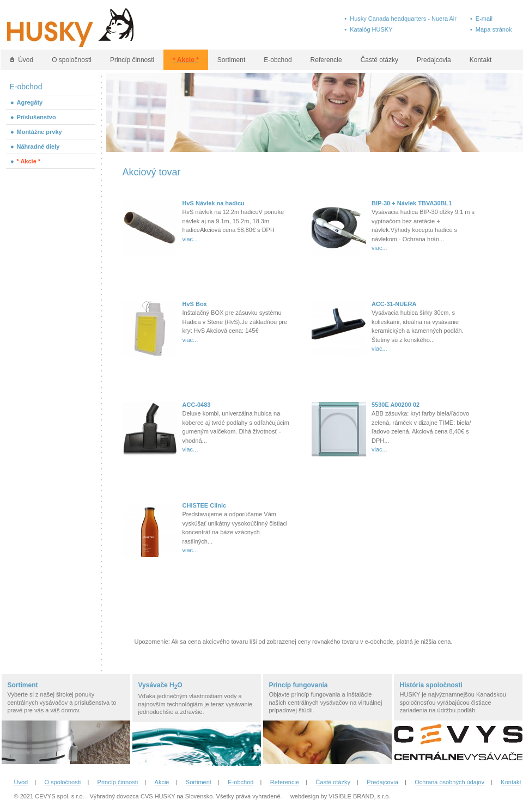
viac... (190, 239)
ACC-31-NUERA (394, 304)
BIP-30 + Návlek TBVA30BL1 (412, 203)
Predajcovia (434, 60)
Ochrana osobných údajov (449, 782)
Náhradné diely (38, 146)
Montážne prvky (39, 132)
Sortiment (231, 60)
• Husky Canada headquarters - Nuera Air (400, 19)
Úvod (22, 60)
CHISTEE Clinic (205, 505)
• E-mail (481, 19)
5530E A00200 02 (396, 405)
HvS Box (195, 304)
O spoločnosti (72, 60)
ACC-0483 (197, 405)
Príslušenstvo (37, 117)
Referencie (326, 60)
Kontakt (481, 60)
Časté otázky (379, 60)
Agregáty (30, 102)
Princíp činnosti (132, 60)
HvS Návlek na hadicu (214, 203)
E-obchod (278, 60)
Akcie (162, 782)
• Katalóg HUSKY (368, 29)
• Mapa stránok (491, 29)
